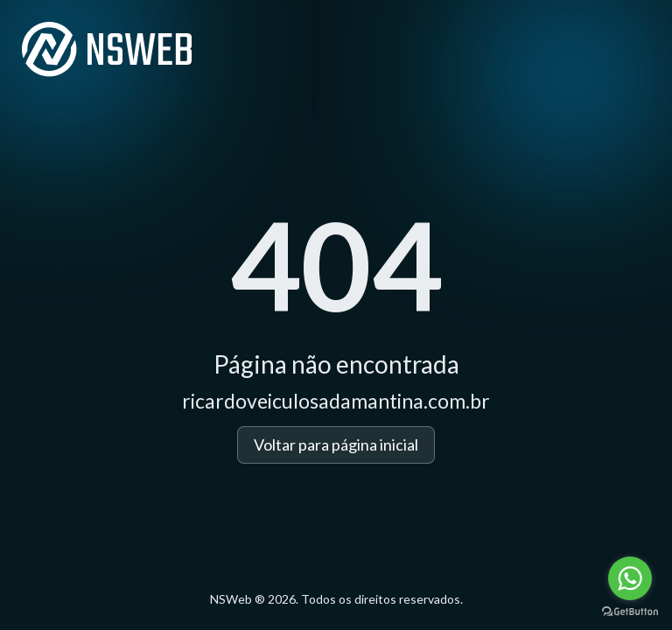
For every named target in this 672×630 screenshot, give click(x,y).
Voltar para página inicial (336, 444)
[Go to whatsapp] (630, 578)
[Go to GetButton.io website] (630, 612)
